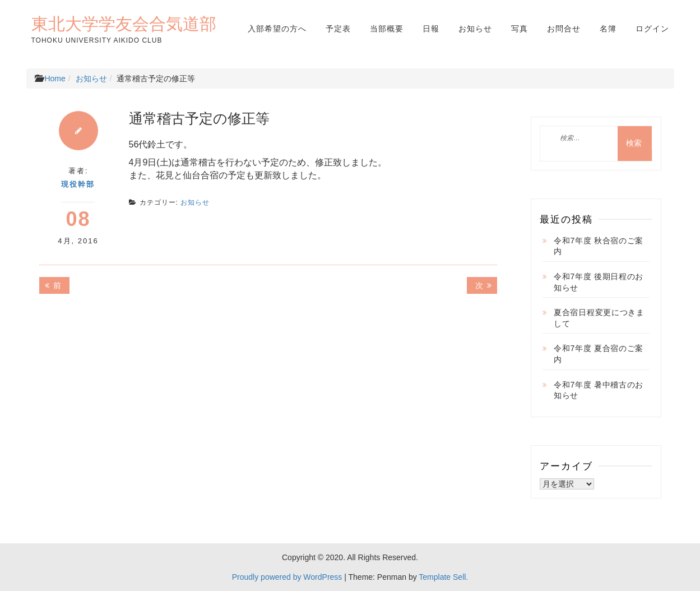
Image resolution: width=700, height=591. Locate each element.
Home (55, 79)
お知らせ (475, 29)
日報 (431, 29)
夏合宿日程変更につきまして (599, 318)
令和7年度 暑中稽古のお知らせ (599, 390)
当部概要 (387, 29)
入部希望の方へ (277, 29)
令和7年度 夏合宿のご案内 (599, 354)
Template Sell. (443, 577)
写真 (520, 29)
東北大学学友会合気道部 (124, 24)
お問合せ (564, 29)
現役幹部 (78, 184)
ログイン (652, 29)
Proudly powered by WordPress (287, 577)
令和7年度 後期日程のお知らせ (599, 282)
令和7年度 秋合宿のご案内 (599, 246)
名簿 (608, 29)
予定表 (338, 29)
